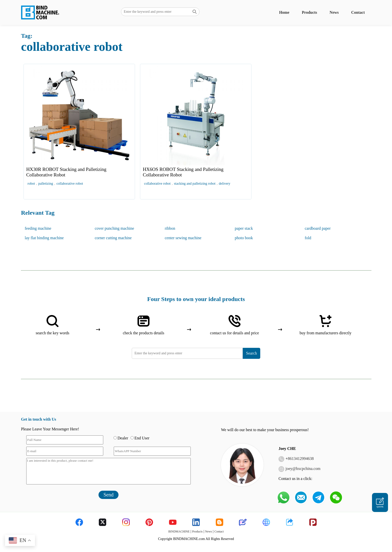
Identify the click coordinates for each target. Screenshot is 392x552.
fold (308, 238)
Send (108, 495)
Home (284, 12)
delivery (224, 184)
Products (309, 12)
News (334, 12)
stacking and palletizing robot (195, 184)
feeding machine (38, 228)
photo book (244, 238)
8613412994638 (301, 459)
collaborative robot (70, 184)
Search (251, 353)
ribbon (170, 228)
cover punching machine (114, 228)
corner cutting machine (113, 238)
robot (31, 184)
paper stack (244, 228)
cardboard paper (318, 228)
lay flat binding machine (44, 238)
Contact (358, 12)
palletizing (46, 184)
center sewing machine (183, 238)
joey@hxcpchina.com (303, 469)
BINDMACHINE (179, 531)
